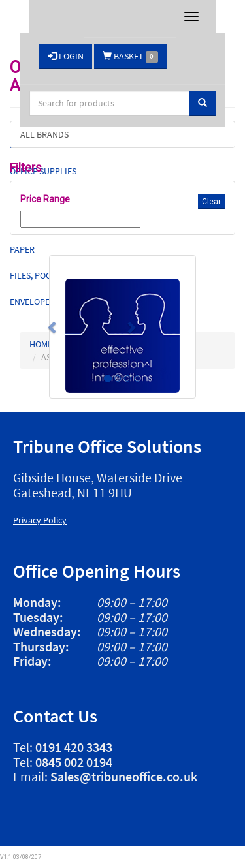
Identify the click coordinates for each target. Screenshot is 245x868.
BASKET (130, 56)
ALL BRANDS (44, 134)
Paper (22, 249)
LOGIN (66, 56)
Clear (211, 202)
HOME (41, 344)
